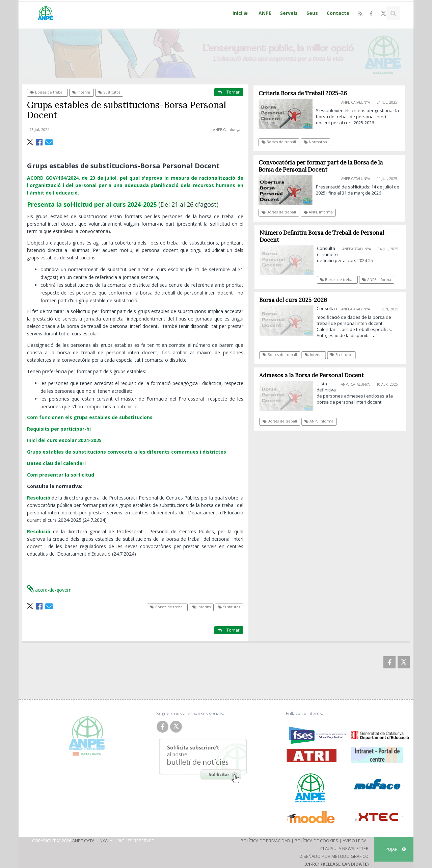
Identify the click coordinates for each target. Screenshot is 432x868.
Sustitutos (109, 92)
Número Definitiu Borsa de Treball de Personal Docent (325, 236)
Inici (241, 13)
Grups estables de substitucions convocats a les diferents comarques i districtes (127, 452)
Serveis (289, 13)
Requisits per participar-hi (59, 429)
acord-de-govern (49, 590)
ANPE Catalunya (90, 841)
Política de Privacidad (265, 841)
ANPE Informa (318, 212)
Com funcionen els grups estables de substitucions (90, 417)
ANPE (265, 13)
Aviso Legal (356, 841)
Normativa (315, 142)
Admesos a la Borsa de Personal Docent (314, 375)
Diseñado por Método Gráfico (334, 856)
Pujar (396, 849)
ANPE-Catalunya (227, 130)
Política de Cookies (316, 841)
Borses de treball (47, 92)
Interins (81, 92)
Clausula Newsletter (344, 848)
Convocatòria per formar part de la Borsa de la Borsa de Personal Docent (321, 166)
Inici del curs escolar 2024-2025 (64, 440)
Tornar (229, 92)
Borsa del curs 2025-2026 (296, 300)
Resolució (39, 498)
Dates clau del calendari (56, 463)
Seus (312, 13)
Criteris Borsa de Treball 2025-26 (303, 93)
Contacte (338, 13)
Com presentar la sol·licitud (61, 475)
